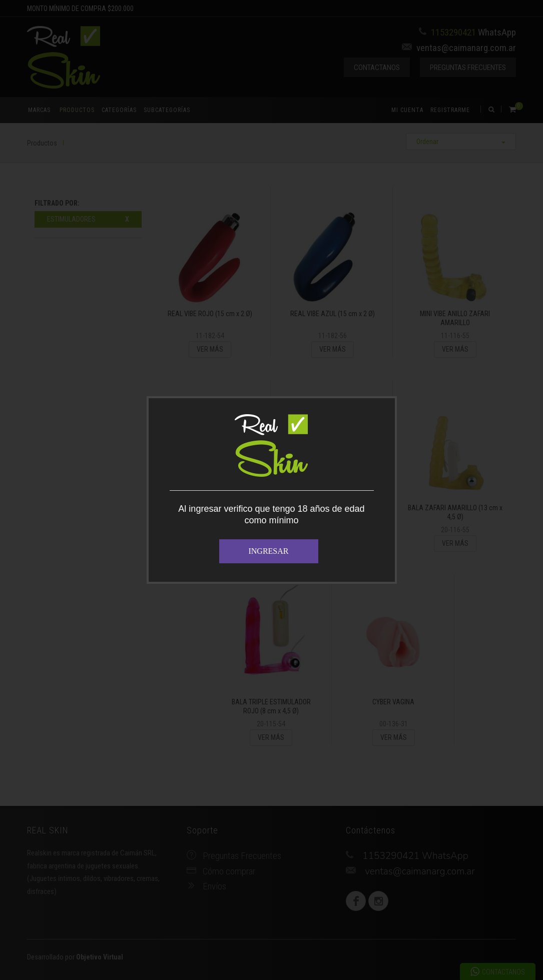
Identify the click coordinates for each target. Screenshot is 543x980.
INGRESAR (268, 551)
